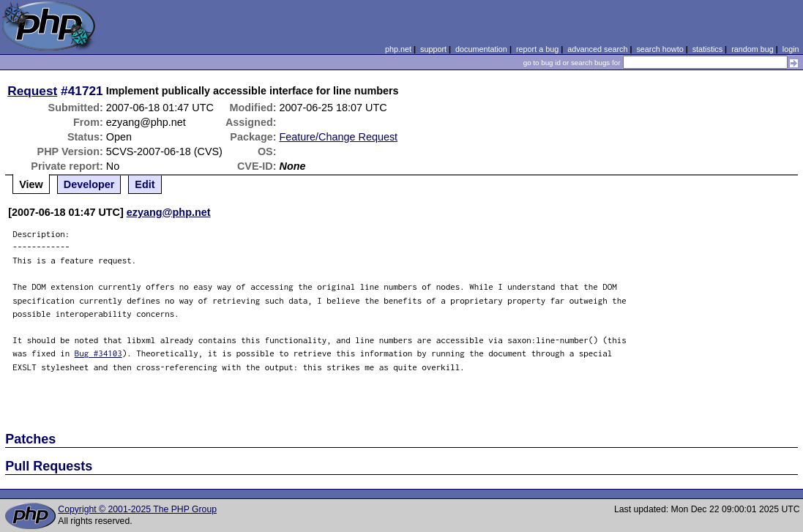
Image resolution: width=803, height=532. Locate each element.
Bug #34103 (98, 353)
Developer (89, 184)
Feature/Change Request (338, 137)
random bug (752, 49)
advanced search (597, 49)
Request (32, 91)
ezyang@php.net (169, 212)
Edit (145, 184)
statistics (707, 49)
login (791, 49)
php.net (398, 49)
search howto (660, 49)
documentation (481, 49)
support (433, 49)
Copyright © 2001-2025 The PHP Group (137, 509)
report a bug (537, 49)
